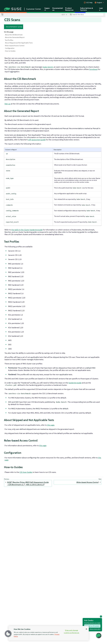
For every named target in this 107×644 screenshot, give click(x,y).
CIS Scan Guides (26, 472)
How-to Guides (10, 51)
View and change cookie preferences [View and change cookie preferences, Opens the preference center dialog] (72, 632)
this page (51, 425)
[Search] (88, 15)
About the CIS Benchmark (14, 35)
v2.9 (63, 15)
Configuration (10, 48)
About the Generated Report (15, 37)
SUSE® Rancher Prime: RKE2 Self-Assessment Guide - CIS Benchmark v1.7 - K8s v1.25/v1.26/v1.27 (28, 483)
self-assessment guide (37, 140)
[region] (49, 633)
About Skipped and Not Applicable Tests (19, 43)
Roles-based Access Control (15, 46)
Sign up (8, 104)
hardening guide (75, 383)
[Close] (86, 629)
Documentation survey (14, 27)
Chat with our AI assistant (92, 626)
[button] (99, 636)
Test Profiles (9, 40)
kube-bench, (48, 67)
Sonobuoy (93, 69)
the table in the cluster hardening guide (27, 230)
